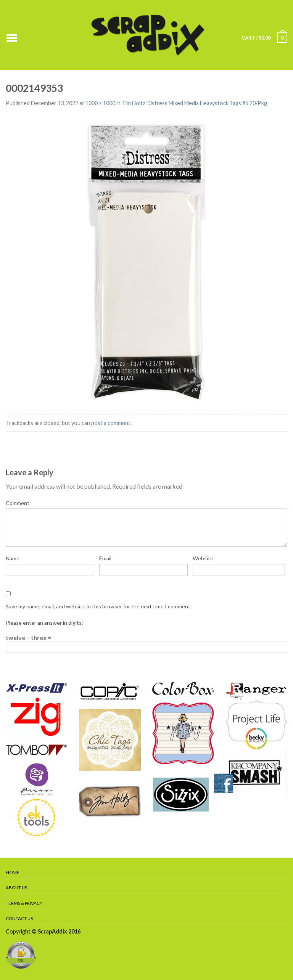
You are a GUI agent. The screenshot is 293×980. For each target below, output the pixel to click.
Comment (18, 503)
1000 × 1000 (100, 103)
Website (203, 558)
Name (13, 558)
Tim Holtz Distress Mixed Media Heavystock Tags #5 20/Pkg (194, 103)
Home (13, 872)
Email (105, 558)
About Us (16, 888)
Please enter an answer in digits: (44, 623)
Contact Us (19, 918)
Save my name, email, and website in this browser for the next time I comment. (99, 606)
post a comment (111, 423)
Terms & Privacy (24, 903)
